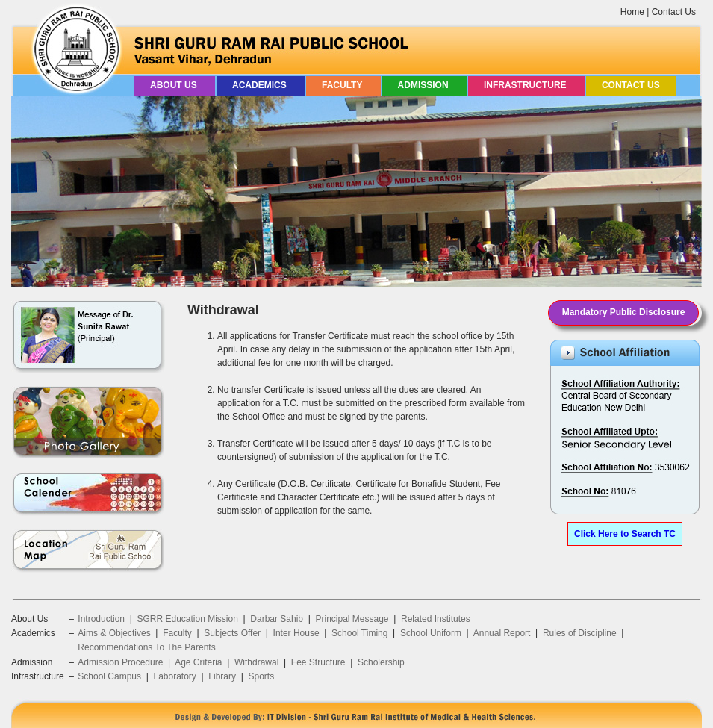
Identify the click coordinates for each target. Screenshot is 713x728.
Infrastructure (526, 85)
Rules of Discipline (580, 633)
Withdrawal (256, 662)
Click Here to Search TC (625, 534)
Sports (261, 676)
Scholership (381, 662)
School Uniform (431, 633)
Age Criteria (198, 662)
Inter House (296, 633)
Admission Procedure (120, 662)
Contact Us (674, 12)
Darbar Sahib (277, 619)
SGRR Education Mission (187, 619)
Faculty (343, 85)
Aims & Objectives (114, 633)
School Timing (359, 633)
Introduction (101, 619)
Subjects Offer (232, 633)
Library (222, 676)
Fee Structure (318, 662)
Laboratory (174, 676)
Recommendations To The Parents (146, 647)
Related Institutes (436, 619)
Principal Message (352, 619)
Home (632, 12)
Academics (261, 85)
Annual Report (502, 633)
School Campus (109, 676)
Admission (424, 85)
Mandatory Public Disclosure (624, 312)
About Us (175, 85)
